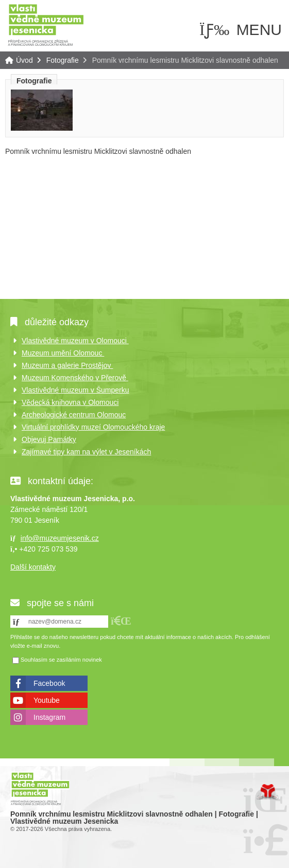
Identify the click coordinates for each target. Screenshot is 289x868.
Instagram (49, 717)
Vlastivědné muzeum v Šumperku (75, 390)
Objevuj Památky (49, 439)
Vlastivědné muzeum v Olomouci (75, 341)
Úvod (46, 24)
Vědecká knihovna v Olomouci (70, 402)
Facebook (49, 683)
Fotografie (63, 60)
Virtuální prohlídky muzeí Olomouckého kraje (93, 427)
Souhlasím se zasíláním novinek (61, 660)
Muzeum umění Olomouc (63, 353)
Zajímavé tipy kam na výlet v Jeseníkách (86, 452)
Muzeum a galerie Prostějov (67, 365)
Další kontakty (33, 567)
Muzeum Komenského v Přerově (75, 378)
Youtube (47, 700)
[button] (121, 621)
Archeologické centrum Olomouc (74, 415)
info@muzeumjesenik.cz (60, 538)
